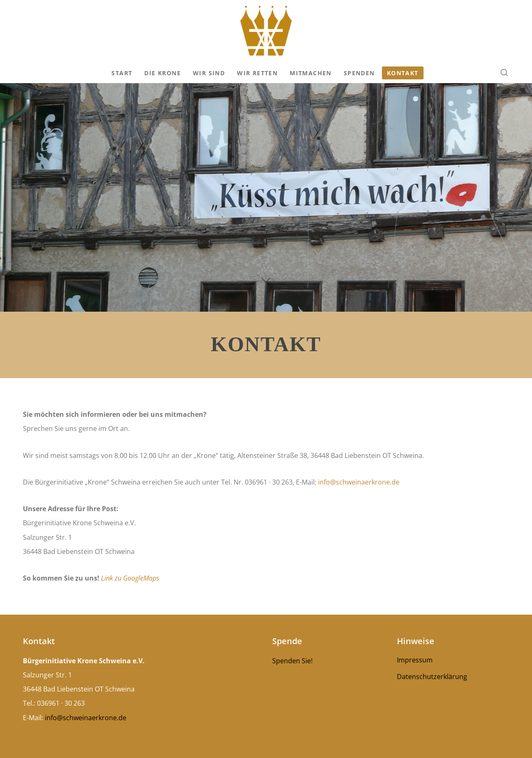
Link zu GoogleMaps (130, 578)
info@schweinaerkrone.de (358, 482)
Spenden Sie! (292, 661)
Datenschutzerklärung (432, 677)
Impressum (415, 660)
